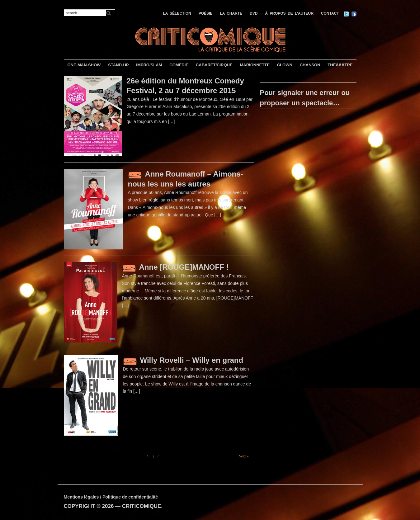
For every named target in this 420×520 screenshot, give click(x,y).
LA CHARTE (231, 13)
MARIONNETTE (255, 65)
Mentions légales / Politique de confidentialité (111, 497)
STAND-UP (118, 65)
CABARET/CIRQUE (214, 65)
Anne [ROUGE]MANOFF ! (184, 267)
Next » (243, 456)
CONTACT (330, 13)
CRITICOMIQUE (142, 506)
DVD (254, 13)
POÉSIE (206, 13)
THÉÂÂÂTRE (340, 65)
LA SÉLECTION (177, 13)
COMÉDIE (179, 65)
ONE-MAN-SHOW (84, 65)
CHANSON (310, 65)
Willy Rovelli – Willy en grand (192, 360)
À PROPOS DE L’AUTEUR (289, 13)
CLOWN (285, 65)
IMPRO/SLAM (149, 65)
